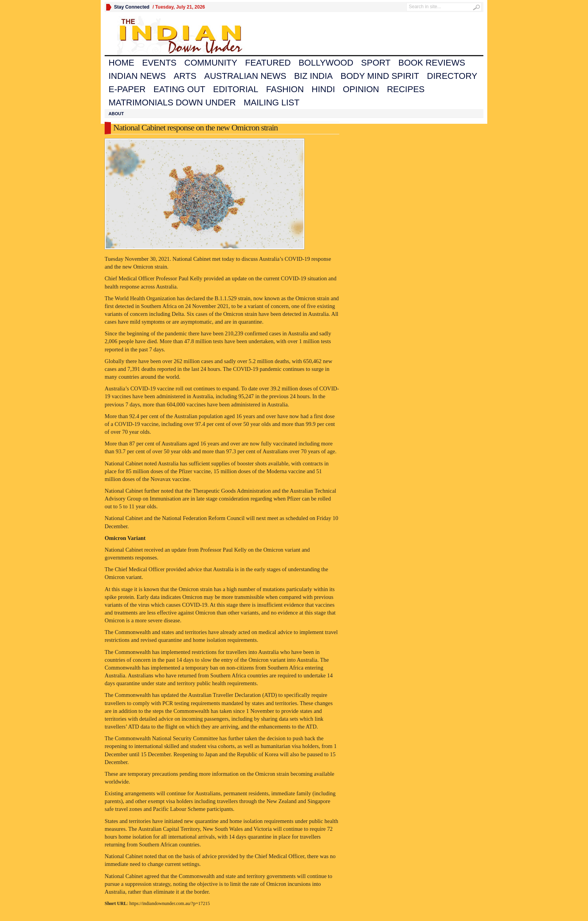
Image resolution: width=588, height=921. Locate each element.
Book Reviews (432, 63)
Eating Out (179, 89)
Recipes (406, 89)
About (116, 114)
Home (121, 63)
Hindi (323, 89)
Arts (185, 76)
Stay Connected (132, 7)
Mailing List (272, 102)
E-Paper (127, 89)
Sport (376, 63)
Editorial (236, 89)
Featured (268, 63)
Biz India (313, 76)
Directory (452, 76)
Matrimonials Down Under (172, 102)
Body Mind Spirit (380, 76)
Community (211, 63)
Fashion (285, 89)
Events (159, 63)
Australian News (245, 76)
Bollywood (326, 63)
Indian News (137, 76)
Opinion (361, 89)
